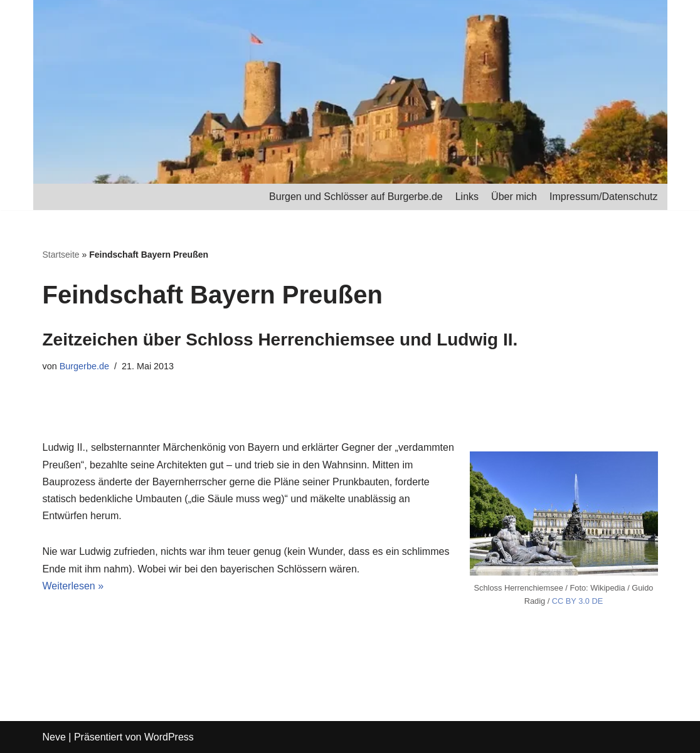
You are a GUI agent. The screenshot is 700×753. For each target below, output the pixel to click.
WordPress (169, 737)
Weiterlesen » (73, 586)
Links (467, 197)
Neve (54, 737)
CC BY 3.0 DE (578, 601)
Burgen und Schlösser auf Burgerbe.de (356, 197)
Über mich (514, 197)
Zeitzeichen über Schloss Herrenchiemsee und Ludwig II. (280, 340)
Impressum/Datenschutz (604, 197)
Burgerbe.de (84, 366)
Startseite (61, 255)
